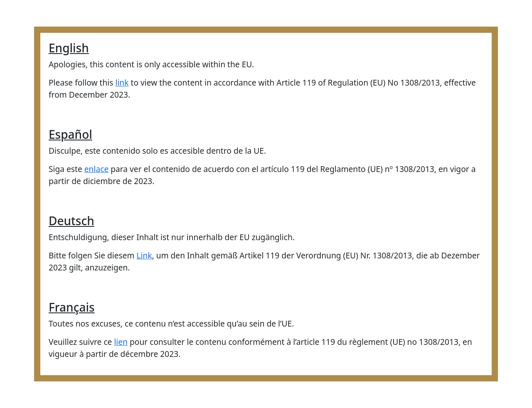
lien (121, 342)
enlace (96, 169)
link (122, 82)
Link (144, 255)
